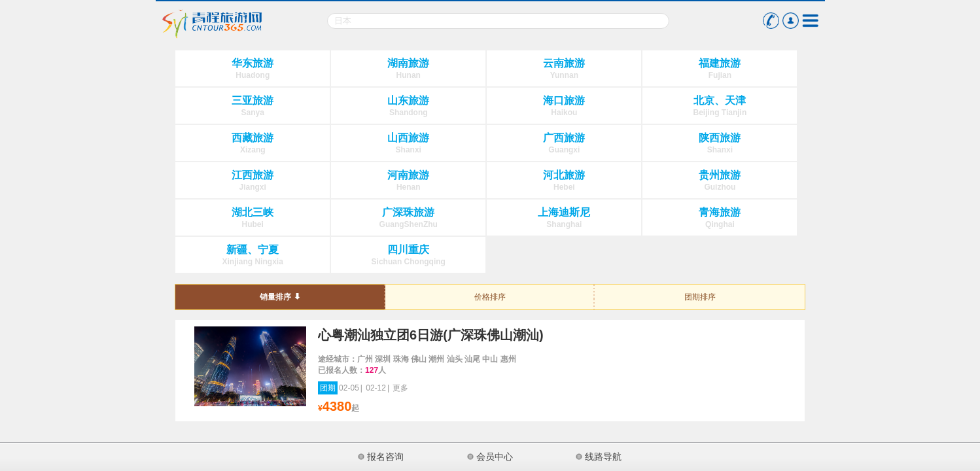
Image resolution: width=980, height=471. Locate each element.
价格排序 (490, 297)
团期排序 (700, 297)
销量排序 (275, 297)
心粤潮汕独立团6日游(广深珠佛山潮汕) (430, 335)
